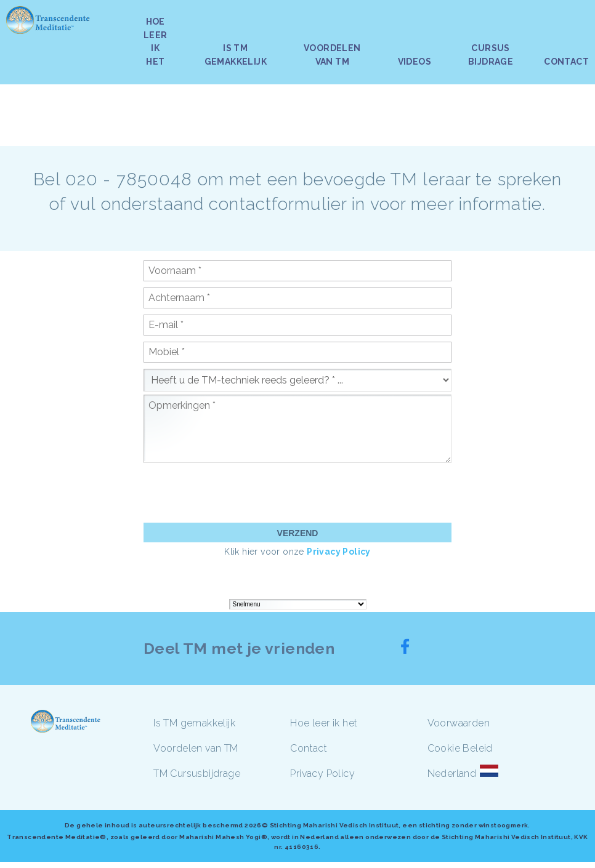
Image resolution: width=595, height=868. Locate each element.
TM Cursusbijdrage (197, 774)
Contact (309, 748)
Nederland (452, 774)
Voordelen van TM (196, 748)
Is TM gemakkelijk (194, 723)
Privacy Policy (339, 552)
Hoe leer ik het (324, 723)
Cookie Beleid (460, 748)
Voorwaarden (459, 723)
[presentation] (237, 492)
